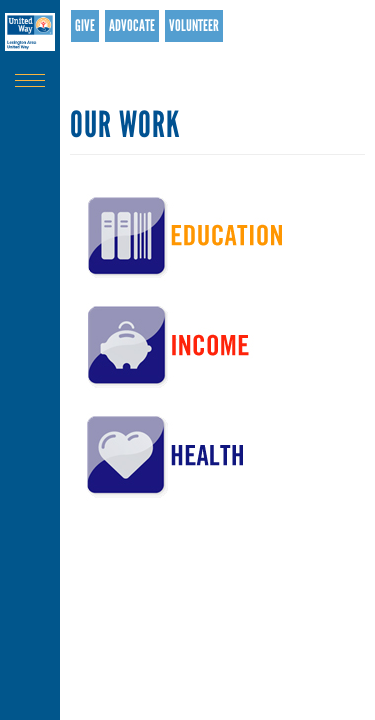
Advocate (132, 25)
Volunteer (194, 25)
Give (85, 25)
